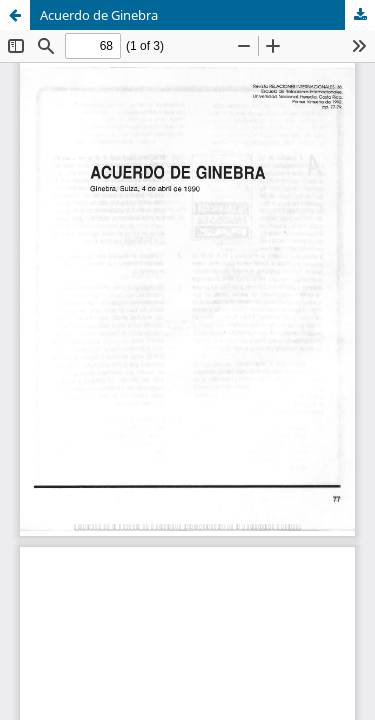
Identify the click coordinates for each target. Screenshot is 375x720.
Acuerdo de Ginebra (99, 15)
